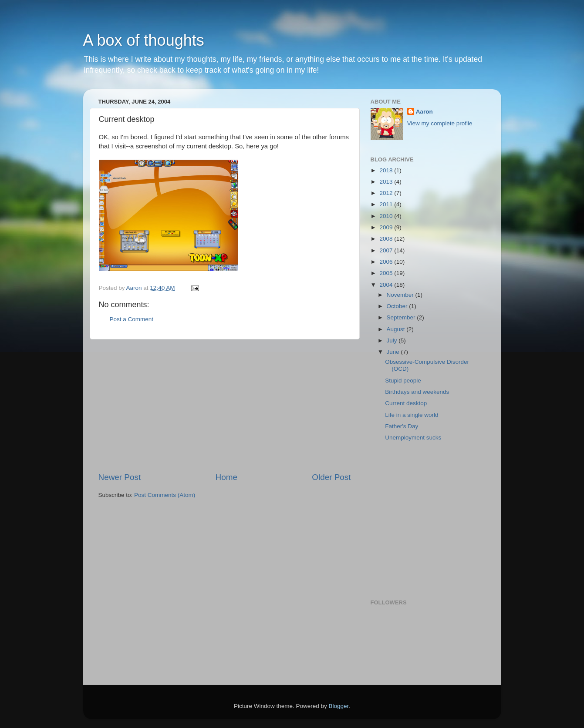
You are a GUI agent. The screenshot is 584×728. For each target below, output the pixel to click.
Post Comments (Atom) (165, 495)
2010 (387, 216)
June (394, 352)
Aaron (424, 112)
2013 (387, 182)
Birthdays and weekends (417, 392)
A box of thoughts (144, 40)
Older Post (331, 477)
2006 (387, 262)
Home (226, 477)
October (398, 306)
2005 (387, 273)
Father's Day (402, 426)
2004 (387, 285)
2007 (387, 250)
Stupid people (403, 381)
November (401, 295)
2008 (387, 239)
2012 (387, 193)
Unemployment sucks (413, 438)
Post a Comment (132, 319)
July (393, 341)
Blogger (339, 706)
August (397, 329)
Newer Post (120, 477)
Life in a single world (412, 415)
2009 (387, 227)
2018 (387, 170)
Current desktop (406, 403)
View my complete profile (440, 123)
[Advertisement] (225, 406)
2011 (387, 204)
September (402, 317)
